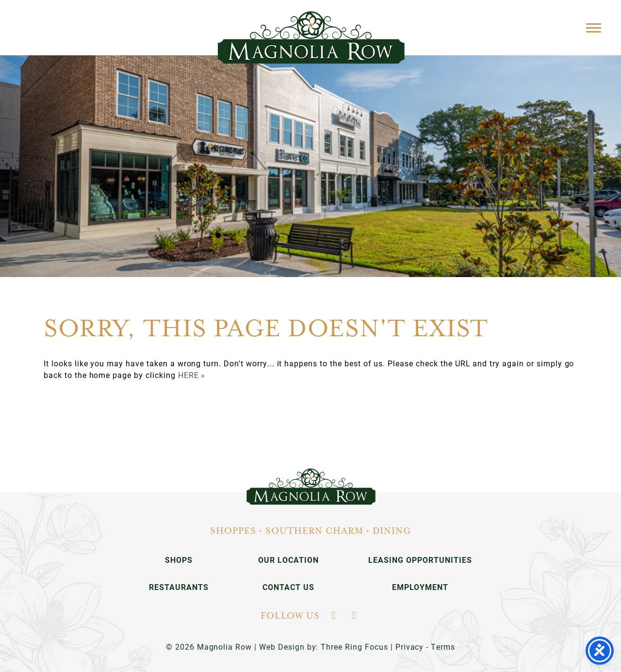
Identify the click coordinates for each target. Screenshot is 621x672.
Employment (420, 587)
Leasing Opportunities (420, 560)
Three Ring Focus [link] (354, 647)
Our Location (288, 560)
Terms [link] (443, 647)
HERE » (192, 375)
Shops (179, 560)
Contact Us (288, 587)
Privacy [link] (410, 647)
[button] (594, 27)
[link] (311, 487)
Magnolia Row (311, 38)
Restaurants (179, 587)
